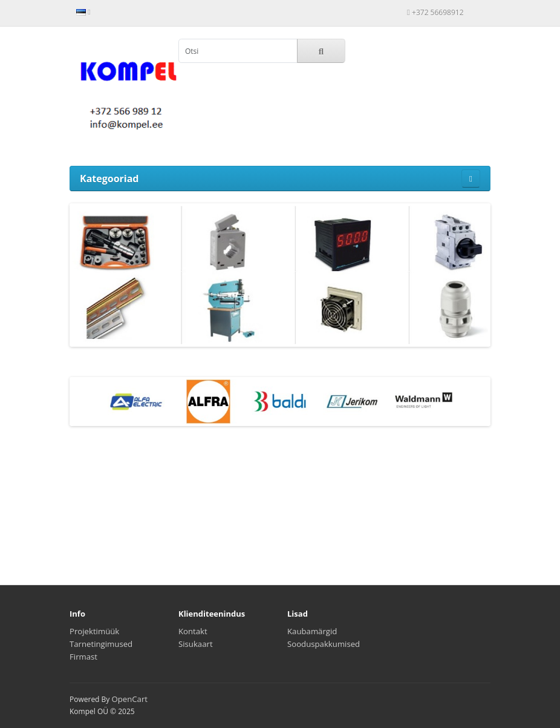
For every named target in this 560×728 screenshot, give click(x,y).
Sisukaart (196, 644)
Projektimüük (94, 631)
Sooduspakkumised (324, 644)
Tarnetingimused (101, 644)
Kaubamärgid (312, 631)
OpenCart (129, 699)
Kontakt (193, 631)
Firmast (83, 657)
